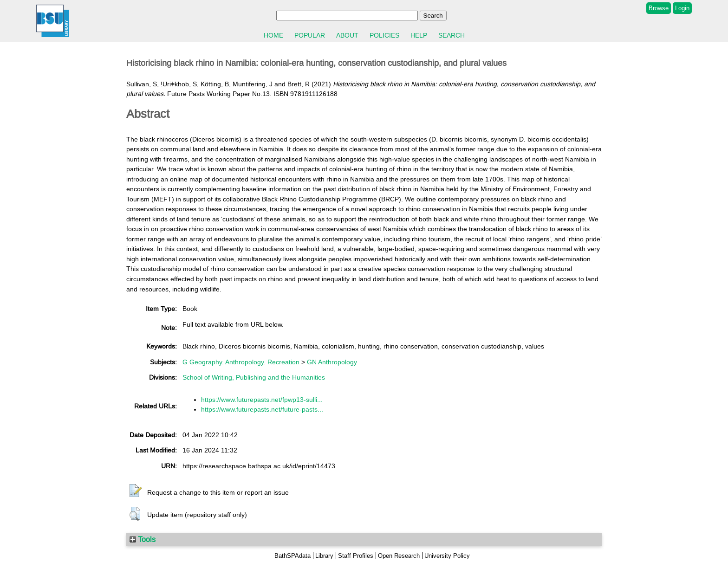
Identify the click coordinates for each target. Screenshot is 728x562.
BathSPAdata (292, 556)
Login (682, 8)
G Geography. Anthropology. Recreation (241, 362)
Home (273, 35)
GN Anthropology (332, 362)
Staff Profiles (356, 556)
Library (324, 556)
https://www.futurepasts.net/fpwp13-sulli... (262, 400)
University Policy (447, 556)
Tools (143, 539)
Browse (659, 8)
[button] (136, 491)
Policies (384, 35)
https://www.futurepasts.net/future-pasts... (262, 409)
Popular (310, 35)
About (347, 35)
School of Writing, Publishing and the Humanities (254, 377)
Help (419, 35)
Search (452, 35)
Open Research (399, 556)
